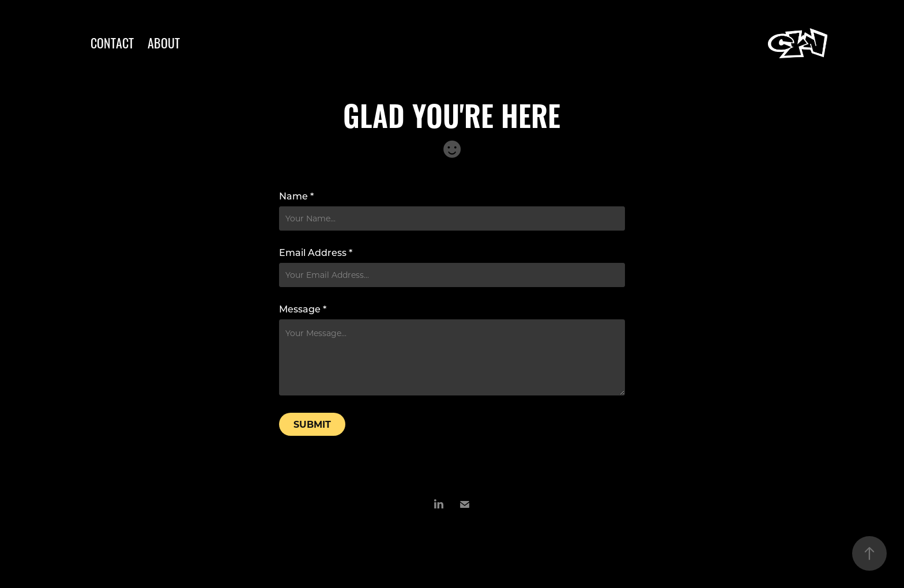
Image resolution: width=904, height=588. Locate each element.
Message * (303, 309)
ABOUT (164, 42)
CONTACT (112, 42)
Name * (296, 196)
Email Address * (316, 252)
